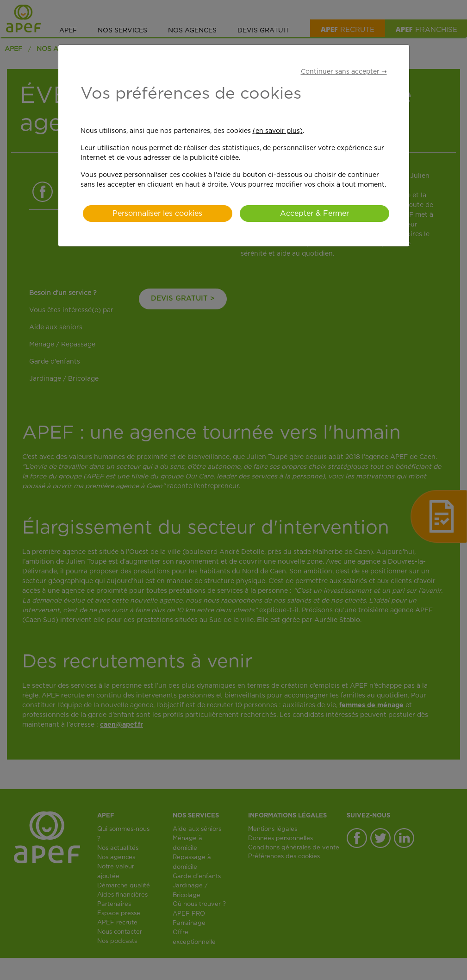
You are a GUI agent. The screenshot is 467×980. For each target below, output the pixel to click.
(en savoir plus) (278, 131)
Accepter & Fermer (314, 214)
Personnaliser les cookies (157, 214)
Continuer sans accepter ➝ (344, 72)
